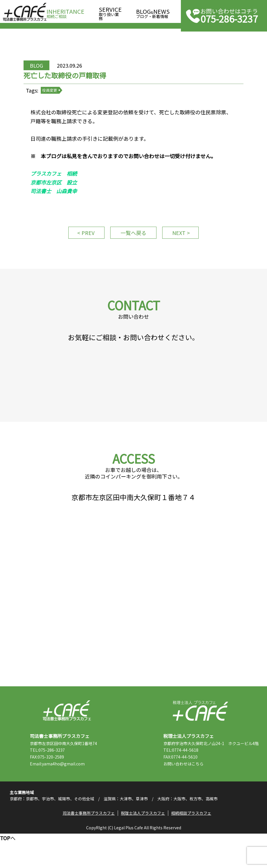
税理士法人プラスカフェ (200, 740)
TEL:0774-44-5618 (185, 780)
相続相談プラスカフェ (192, 847)
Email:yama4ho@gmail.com (62, 793)
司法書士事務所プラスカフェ (25, 12)
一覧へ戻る (133, 244)
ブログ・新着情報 (153, 12)
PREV (85, 244)
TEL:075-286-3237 (52, 780)
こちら (202, 793)
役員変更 (56, 97)
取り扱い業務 (110, 12)
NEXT (182, 244)
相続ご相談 (65, 12)
